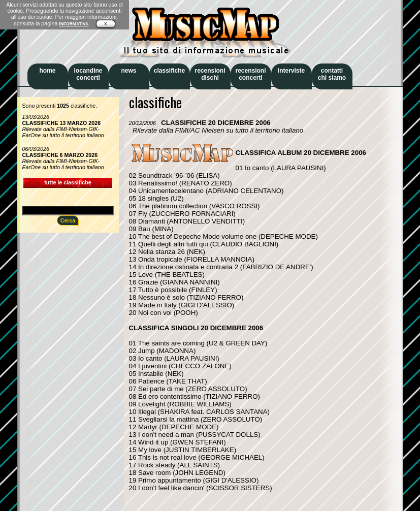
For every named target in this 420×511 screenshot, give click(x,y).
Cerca (68, 220)
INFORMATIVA (74, 24)
